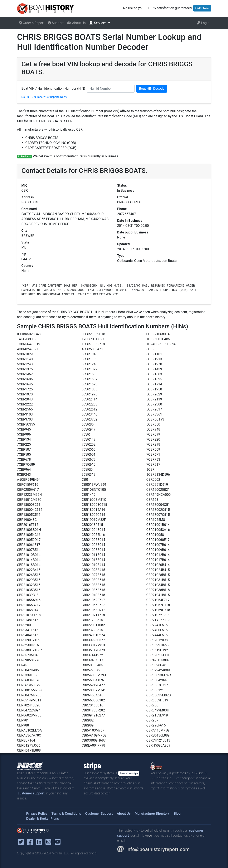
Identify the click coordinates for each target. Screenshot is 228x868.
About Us (76, 23)
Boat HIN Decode (152, 89)
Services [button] (98, 23)
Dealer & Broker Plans (43, 819)
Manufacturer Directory (152, 814)
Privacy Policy (37, 814)
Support (56, 23)
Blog (177, 814)
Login (203, 23)
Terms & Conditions (66, 814)
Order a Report (32, 23)
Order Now (202, 8)
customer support (31, 793)
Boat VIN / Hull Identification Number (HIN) (53, 89)
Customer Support (99, 814)
